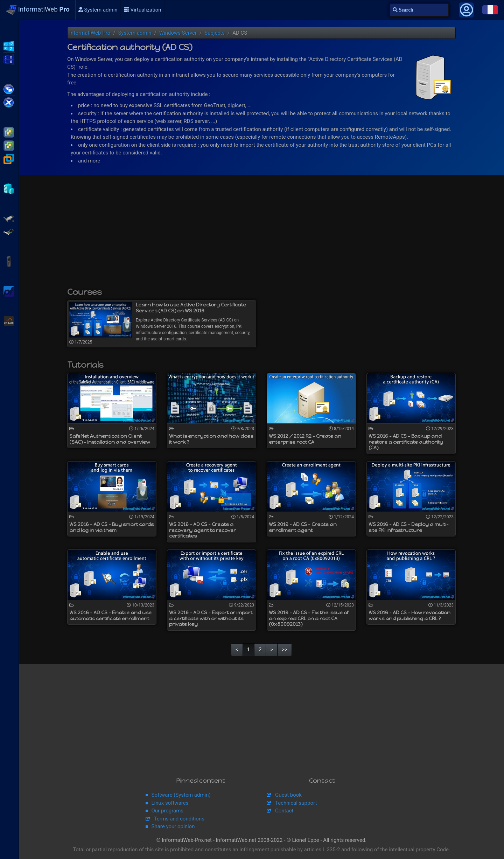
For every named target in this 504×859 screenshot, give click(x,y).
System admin (98, 10)
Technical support (296, 803)
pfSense (9, 291)
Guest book (288, 795)
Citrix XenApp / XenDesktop (9, 89)
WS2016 (9, 59)
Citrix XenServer (9, 102)
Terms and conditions (179, 819)
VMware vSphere (9, 145)
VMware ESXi (9, 132)
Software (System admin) (181, 795)
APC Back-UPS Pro (9, 261)
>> (285, 650)
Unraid (9, 320)
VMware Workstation (9, 158)
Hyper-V (9, 188)
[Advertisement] (261, 235)
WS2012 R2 (9, 46)
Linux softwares (170, 803)
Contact (284, 811)
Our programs (168, 811)
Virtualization (143, 10)
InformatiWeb (38, 10)
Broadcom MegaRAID (9, 231)
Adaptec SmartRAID (9, 218)
